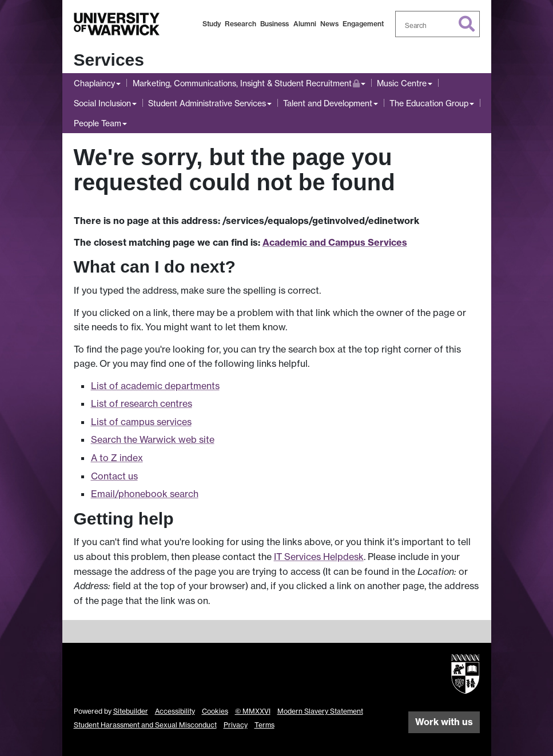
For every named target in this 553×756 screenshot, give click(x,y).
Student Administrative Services (207, 103)
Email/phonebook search (145, 494)
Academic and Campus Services (335, 242)
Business (274, 24)
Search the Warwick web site (153, 439)
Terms (264, 725)
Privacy (236, 725)
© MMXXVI (253, 711)
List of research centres (142, 403)
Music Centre (402, 83)
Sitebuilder (131, 711)
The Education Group (429, 103)
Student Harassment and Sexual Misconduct (145, 725)
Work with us (444, 722)
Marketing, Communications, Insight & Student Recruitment (246, 82)
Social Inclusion (102, 103)
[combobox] (437, 24)
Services (109, 60)
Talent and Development (328, 103)
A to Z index (117, 458)
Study (212, 24)
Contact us (114, 476)
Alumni (305, 24)
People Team (98, 123)
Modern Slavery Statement (320, 711)
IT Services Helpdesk (319, 557)
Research (240, 24)
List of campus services (141, 422)
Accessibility (175, 711)
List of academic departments (155, 386)
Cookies (215, 711)
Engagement (363, 24)
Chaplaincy (94, 83)
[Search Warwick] (437, 24)
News (329, 24)
